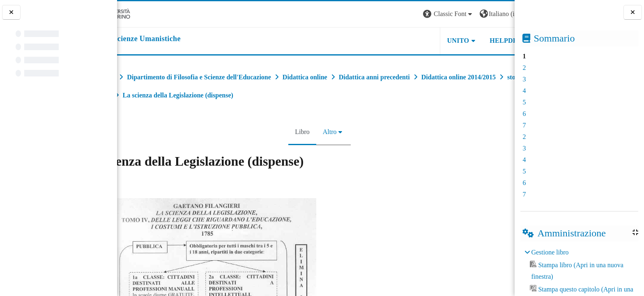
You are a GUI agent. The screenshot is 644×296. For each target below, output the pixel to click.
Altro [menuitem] (326, 132)
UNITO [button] (413, 40)
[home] (169, 39)
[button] (403, 14)
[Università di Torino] (143, 13)
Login (500, 14)
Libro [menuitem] (299, 132)
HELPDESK (463, 40)
